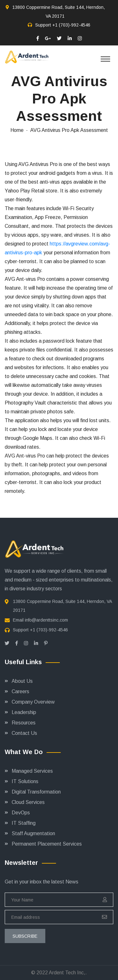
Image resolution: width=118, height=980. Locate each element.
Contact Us (24, 733)
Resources (24, 723)
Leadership (24, 712)
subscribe (25, 936)
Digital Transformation (36, 792)
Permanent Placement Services (47, 844)
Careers (20, 691)
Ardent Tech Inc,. (68, 973)
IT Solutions (25, 781)
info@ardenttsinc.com (46, 620)
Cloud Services (28, 802)
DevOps (21, 813)
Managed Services (32, 771)
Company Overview (33, 702)
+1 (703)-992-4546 (71, 25)
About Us (22, 681)
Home (17, 130)
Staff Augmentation (33, 833)
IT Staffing (24, 823)
